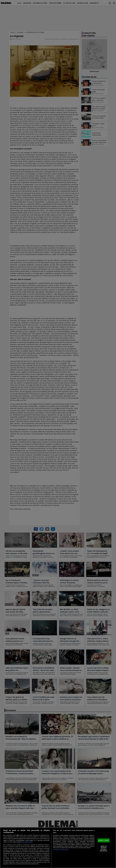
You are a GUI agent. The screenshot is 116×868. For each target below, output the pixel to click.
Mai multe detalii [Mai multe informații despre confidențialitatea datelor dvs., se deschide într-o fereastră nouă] (27, 842)
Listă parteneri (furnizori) (61, 850)
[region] (58, 848)
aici (9, 857)
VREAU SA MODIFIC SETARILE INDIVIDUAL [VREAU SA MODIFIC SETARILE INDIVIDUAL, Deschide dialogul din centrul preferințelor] (104, 848)
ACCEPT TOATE (104, 840)
